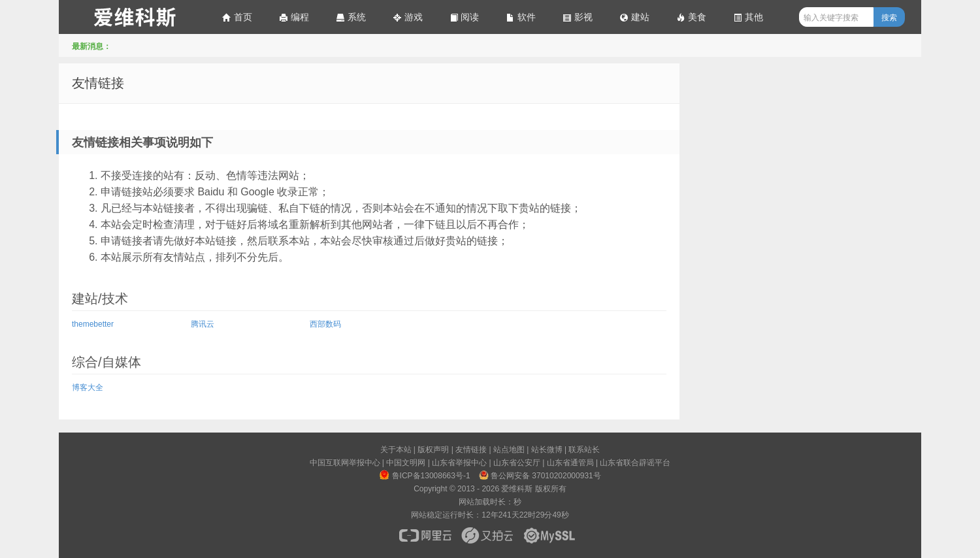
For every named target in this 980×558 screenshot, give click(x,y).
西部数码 (325, 324)
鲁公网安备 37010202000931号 (540, 475)
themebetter (93, 324)
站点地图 (509, 450)
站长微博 (547, 450)
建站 (634, 17)
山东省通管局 (570, 463)
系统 (351, 17)
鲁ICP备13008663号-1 (424, 475)
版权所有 (551, 489)
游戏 (408, 17)
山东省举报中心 (459, 463)
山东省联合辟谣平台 (635, 463)
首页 (237, 17)
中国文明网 (406, 463)
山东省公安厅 (517, 463)
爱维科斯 (134, 17)
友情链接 (98, 83)
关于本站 (396, 450)
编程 (294, 17)
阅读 (465, 17)
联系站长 (584, 450)
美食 (691, 17)
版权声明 (433, 450)
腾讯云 (203, 324)
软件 (521, 17)
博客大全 (88, 387)
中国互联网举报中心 (345, 463)
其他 (748, 17)
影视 (578, 17)
